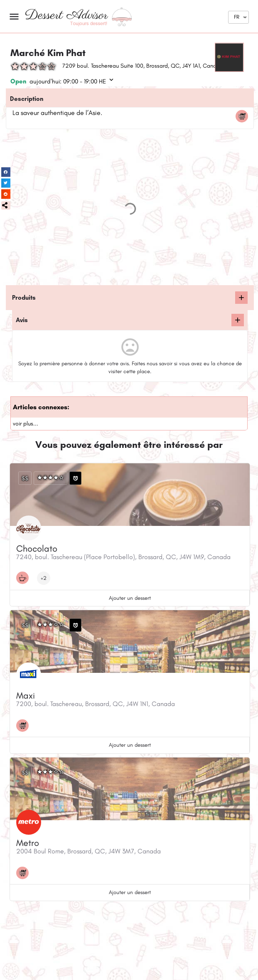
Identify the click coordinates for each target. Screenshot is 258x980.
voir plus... (26, 424)
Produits (24, 298)
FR (237, 17)
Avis (22, 320)
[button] (6, 205)
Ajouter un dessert (130, 598)
